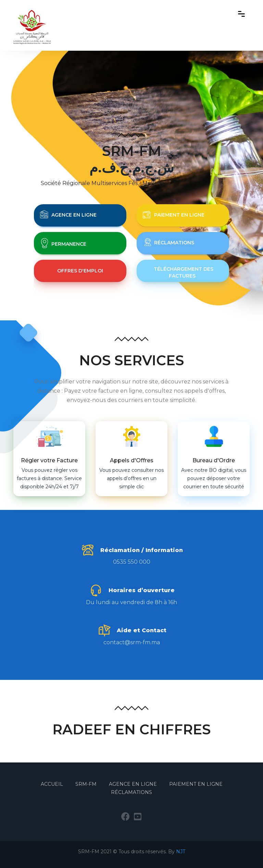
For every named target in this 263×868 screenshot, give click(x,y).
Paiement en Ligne (196, 784)
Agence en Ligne (133, 784)
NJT (181, 852)
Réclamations (131, 792)
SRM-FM (87, 784)
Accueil (53, 784)
